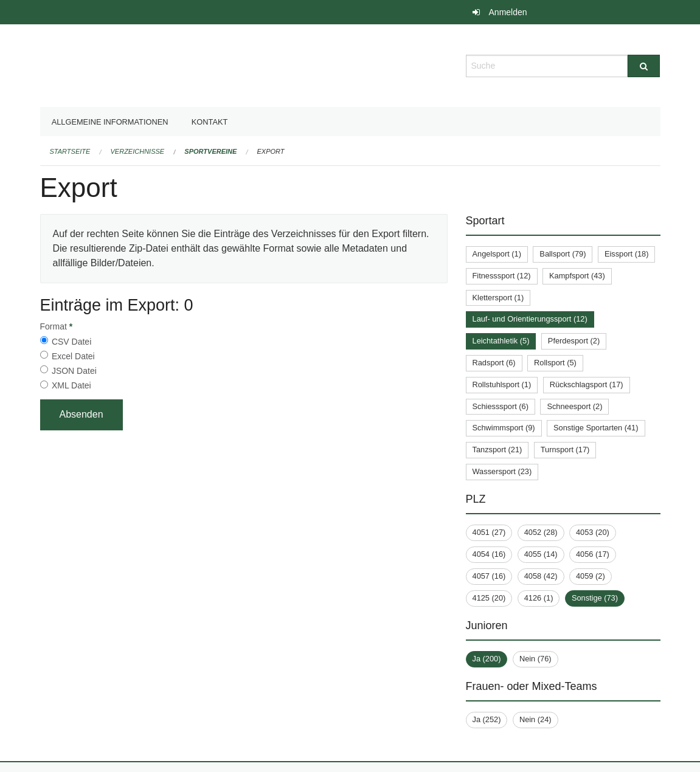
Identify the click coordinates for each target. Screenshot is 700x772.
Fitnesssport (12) (502, 276)
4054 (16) (489, 554)
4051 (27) (489, 532)
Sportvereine (210, 151)
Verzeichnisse (138, 151)
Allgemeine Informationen (110, 122)
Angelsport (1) (497, 254)
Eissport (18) (627, 254)
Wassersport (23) (502, 471)
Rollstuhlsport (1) (502, 384)
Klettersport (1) (498, 298)
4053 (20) (593, 532)
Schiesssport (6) (501, 406)
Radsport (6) (494, 363)
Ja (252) (487, 719)
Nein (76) (535, 659)
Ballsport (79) (563, 254)
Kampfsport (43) (577, 276)
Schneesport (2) (574, 406)
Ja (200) (487, 659)
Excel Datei (73, 356)
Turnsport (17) (565, 450)
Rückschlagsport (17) (587, 384)
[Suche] (644, 66)
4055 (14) (541, 554)
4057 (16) (489, 576)
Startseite (70, 151)
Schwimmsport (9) (504, 428)
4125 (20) (489, 598)
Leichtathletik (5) (501, 341)
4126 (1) (539, 598)
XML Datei (71, 385)
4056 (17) (593, 554)
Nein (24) (535, 719)
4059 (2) (591, 576)
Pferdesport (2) (574, 341)
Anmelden (508, 12)
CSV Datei (71, 342)
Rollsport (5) (555, 363)
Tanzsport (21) (497, 450)
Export (271, 151)
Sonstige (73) (595, 598)
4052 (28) (541, 532)
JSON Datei (74, 371)
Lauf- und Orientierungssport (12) (530, 319)
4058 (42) (541, 576)
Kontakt (210, 122)
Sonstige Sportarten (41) (596, 428)
